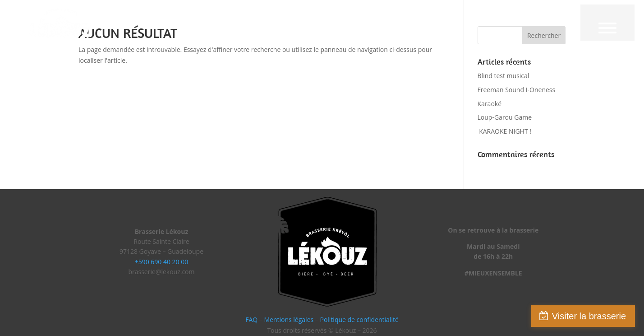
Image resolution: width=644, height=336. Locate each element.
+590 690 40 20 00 (162, 262)
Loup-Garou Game (505, 117)
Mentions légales (289, 320)
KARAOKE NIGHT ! (504, 131)
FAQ (251, 320)
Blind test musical (504, 76)
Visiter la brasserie (589, 316)
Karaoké (490, 104)
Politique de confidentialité (359, 320)
